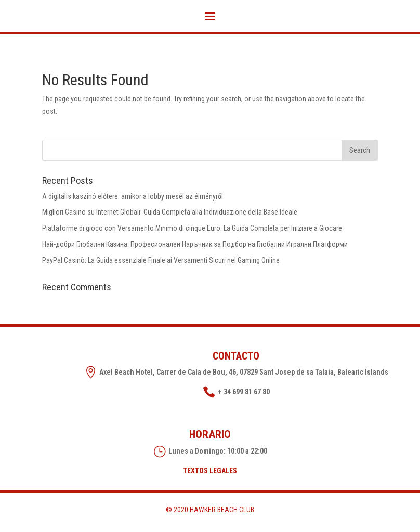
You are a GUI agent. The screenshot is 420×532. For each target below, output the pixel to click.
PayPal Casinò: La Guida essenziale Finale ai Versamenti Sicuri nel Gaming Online (161, 260)
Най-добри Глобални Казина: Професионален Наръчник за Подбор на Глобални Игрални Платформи (195, 244)
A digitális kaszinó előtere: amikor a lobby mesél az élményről (133, 196)
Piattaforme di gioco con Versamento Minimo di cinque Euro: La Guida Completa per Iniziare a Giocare (192, 228)
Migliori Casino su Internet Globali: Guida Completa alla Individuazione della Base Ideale (170, 212)
